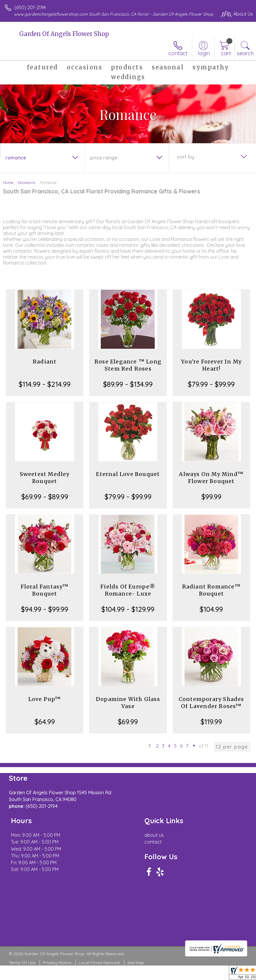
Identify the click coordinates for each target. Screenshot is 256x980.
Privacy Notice (57, 963)
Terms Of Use (22, 963)
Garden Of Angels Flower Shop (64, 34)
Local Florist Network (99, 963)
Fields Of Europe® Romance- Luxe (128, 590)
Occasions (26, 182)
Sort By (186, 157)
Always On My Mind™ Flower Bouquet (211, 478)
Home (8, 182)
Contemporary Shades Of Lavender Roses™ (211, 703)
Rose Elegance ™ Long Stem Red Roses (128, 365)
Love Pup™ (45, 699)
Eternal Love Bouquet (128, 474)
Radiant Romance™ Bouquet (211, 590)
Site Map (136, 963)
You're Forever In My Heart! (211, 365)
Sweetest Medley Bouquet (45, 478)
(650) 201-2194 (30, 7)
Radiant (45, 362)
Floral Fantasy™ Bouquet (45, 590)
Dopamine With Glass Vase (128, 703)
